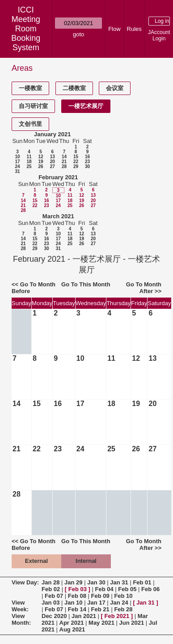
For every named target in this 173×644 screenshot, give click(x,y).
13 (53, 157)
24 (17, 166)
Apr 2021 (72, 623)
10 (17, 157)
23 (87, 162)
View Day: (25, 582)
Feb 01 (142, 582)
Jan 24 (119, 603)
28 (64, 166)
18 (29, 162)
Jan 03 (51, 603)
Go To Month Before (34, 288)
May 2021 (101, 623)
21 (64, 162)
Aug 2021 (72, 629)
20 (53, 162)
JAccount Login (159, 35)
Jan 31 (119, 582)
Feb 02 (51, 589)
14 (64, 157)
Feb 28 (123, 609)
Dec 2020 (54, 616)
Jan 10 (73, 603)
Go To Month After (144, 288)
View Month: (21, 619)
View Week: (20, 606)
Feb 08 (77, 596)
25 (29, 166)
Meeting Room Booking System (26, 33)
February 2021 (58, 177)
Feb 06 (150, 589)
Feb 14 (77, 609)
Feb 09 (100, 596)
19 (40, 162)
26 (40, 166)
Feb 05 (127, 589)
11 (29, 157)
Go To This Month (86, 284)
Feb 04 (104, 589)
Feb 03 (78, 589)
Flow (114, 29)
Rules (134, 29)
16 (87, 157)
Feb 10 (123, 596)
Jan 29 (73, 582)
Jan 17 (96, 603)
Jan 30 (96, 582)
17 (17, 162)
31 (17, 171)
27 (53, 166)
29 (76, 166)
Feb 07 (54, 596)
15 (76, 157)
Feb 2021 (117, 616)
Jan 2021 (84, 616)
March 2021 (58, 216)
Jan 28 (51, 582)
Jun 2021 (132, 623)
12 (40, 157)
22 (76, 162)
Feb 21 (100, 609)
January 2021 (52, 134)
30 (87, 166)
